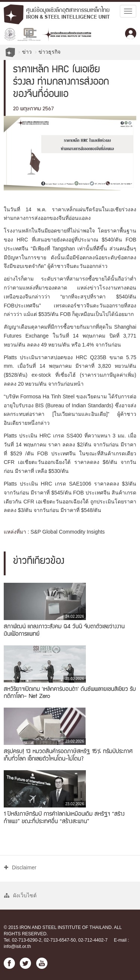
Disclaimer (20, 867)
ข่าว (27, 52)
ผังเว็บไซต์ (20, 895)
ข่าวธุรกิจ (49, 52)
